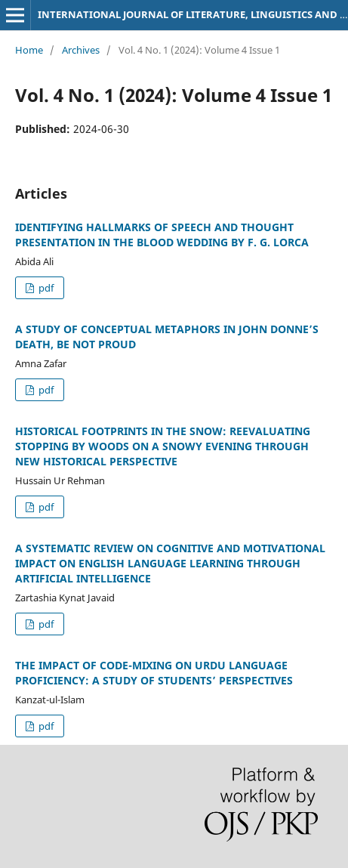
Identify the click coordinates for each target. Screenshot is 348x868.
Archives (81, 50)
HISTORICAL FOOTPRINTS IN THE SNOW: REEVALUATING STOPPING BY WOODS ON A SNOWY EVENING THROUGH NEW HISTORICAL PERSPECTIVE (163, 446)
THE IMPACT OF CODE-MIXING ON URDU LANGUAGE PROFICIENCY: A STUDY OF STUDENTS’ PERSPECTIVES (154, 673)
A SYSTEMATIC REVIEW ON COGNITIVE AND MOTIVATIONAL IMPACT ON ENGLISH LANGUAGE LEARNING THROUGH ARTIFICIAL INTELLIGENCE (170, 563)
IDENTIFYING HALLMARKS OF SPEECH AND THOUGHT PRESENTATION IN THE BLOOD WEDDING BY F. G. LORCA (162, 235)
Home (29, 50)
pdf (45, 288)
